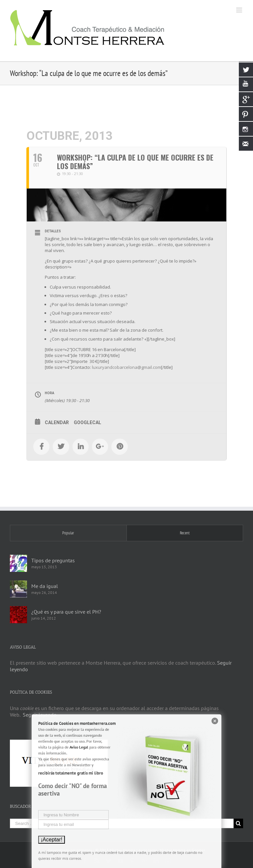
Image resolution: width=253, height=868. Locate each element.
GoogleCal (87, 422)
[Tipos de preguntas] (18, 563)
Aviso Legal (79, 747)
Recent (185, 533)
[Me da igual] (18, 589)
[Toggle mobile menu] (240, 10)
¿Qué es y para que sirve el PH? (66, 612)
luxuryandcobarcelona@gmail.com (126, 367)
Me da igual (45, 586)
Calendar (57, 422)
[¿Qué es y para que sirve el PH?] (18, 615)
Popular (68, 533)
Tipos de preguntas (53, 560)
